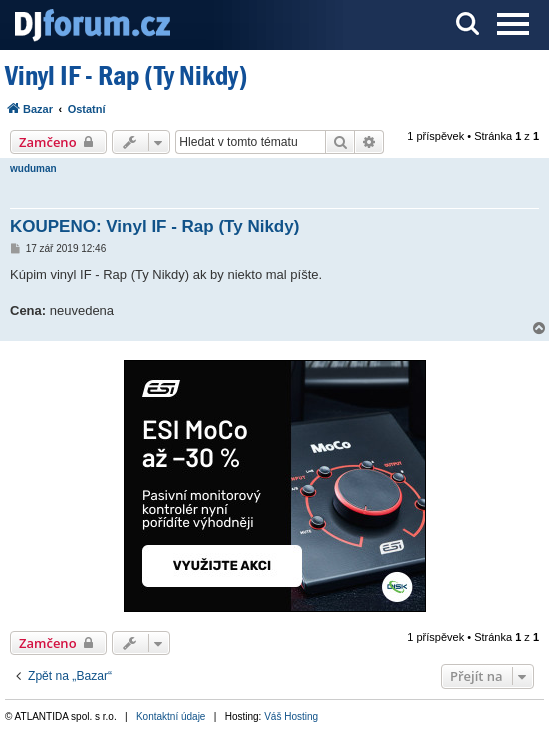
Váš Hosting (291, 716)
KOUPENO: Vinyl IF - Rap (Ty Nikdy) (154, 226)
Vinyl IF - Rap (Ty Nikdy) (126, 75)
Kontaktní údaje (171, 716)
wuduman (33, 168)
